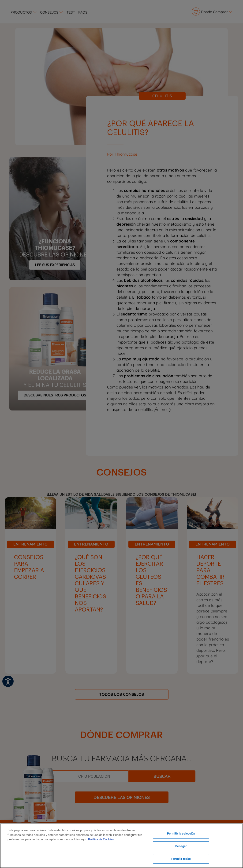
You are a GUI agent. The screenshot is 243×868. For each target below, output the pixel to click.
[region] (121, 846)
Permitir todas (181, 858)
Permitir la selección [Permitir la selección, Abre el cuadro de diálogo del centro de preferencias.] (181, 834)
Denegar (181, 846)
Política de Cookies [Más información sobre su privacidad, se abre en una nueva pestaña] (101, 840)
